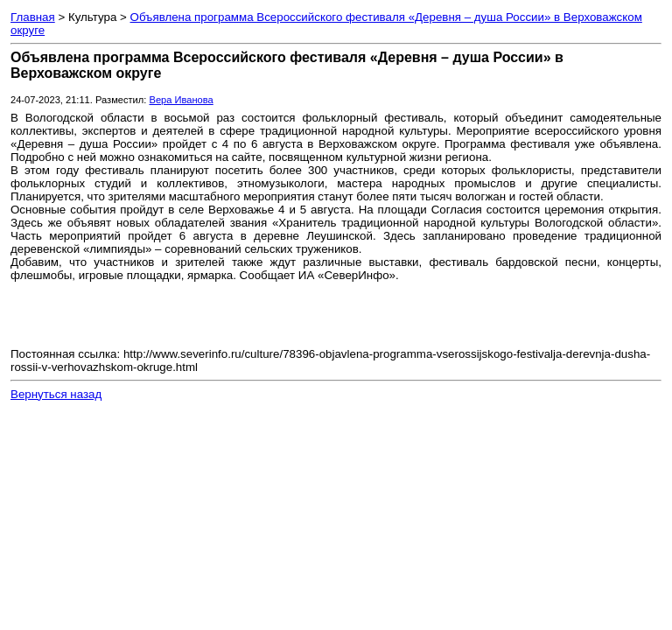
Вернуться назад (56, 394)
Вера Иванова (181, 100)
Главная (33, 17)
